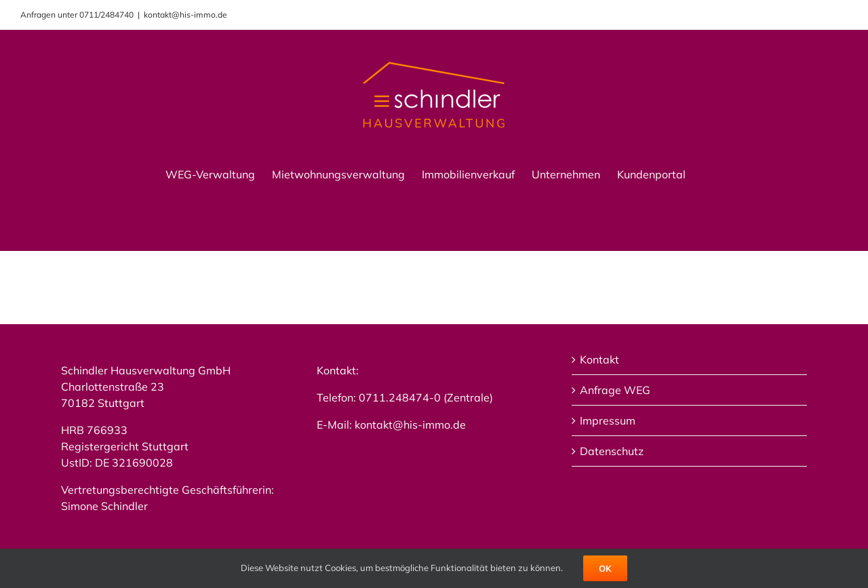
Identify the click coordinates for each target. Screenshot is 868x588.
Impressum (608, 420)
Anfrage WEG (615, 390)
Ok (605, 568)
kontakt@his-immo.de (185, 15)
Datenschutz (612, 451)
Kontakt (599, 359)
